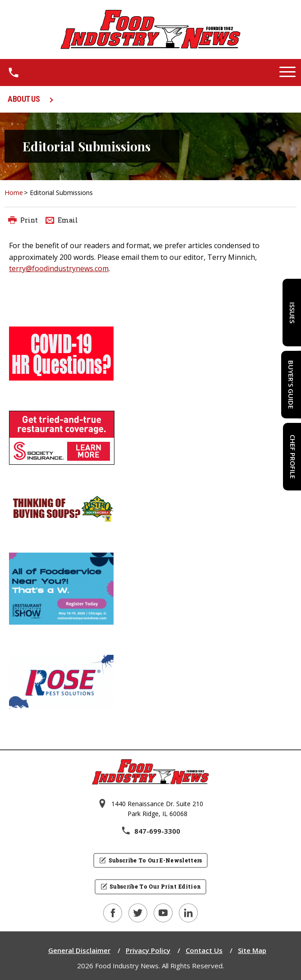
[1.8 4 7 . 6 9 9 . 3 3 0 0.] (14, 73)
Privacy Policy (148, 950)
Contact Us (204, 950)
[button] (287, 73)
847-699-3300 (150, 831)
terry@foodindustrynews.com (59, 268)
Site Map (252, 950)
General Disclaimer (79, 950)
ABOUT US (24, 99)
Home (14, 193)
